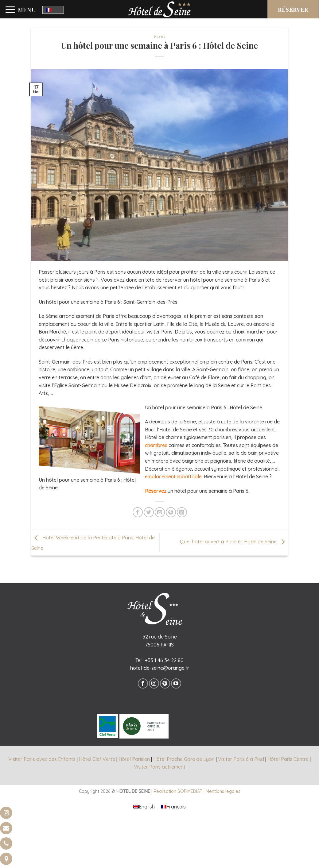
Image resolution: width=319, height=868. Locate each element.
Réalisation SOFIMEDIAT (178, 791)
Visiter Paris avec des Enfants (42, 759)
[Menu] (20, 10)
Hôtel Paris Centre (288, 759)
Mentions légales (223, 791)
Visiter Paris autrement (160, 767)
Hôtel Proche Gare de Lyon (184, 759)
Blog (159, 37)
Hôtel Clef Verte (97, 759)
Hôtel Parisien (134, 759)
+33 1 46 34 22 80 (164, 660)
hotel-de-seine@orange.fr (160, 668)
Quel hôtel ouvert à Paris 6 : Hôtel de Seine (234, 542)
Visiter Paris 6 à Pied (241, 759)
